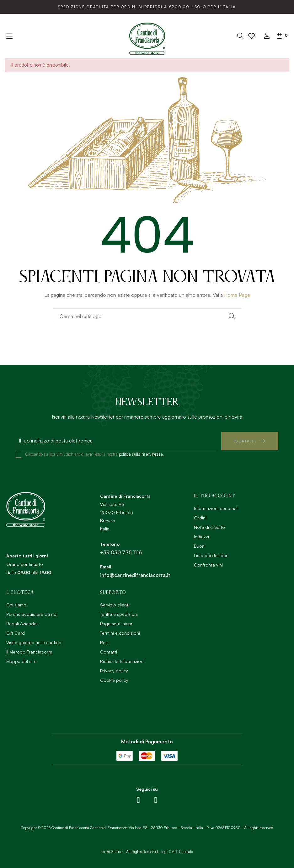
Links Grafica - (113, 851)
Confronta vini (208, 565)
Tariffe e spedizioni (119, 614)
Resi (104, 642)
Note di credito (209, 527)
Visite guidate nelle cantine (34, 642)
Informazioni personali (216, 508)
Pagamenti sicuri (117, 624)
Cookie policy (114, 680)
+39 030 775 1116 (121, 552)
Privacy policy (114, 671)
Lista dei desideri (211, 555)
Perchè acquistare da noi (32, 614)
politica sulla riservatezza (141, 454)
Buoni (200, 546)
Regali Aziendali (22, 624)
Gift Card (16, 633)
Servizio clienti (115, 605)
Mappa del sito (21, 661)
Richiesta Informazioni (122, 661)
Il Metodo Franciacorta (29, 652)
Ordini (200, 518)
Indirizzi (201, 537)
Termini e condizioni (120, 633)
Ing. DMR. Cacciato (177, 851)
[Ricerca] (147, 316)
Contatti (109, 652)
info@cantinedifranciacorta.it (135, 575)
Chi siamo (16, 605)
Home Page (237, 295)
